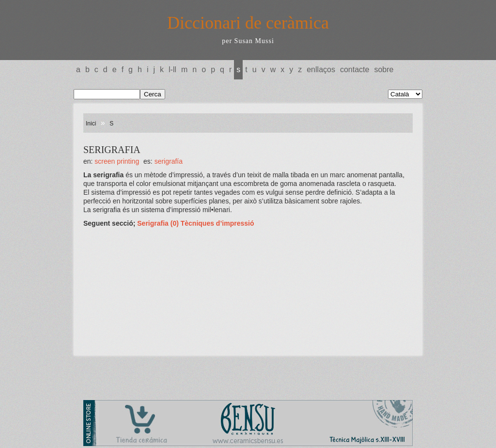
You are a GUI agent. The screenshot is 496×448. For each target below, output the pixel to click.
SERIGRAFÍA (169, 161)
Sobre (384, 70)
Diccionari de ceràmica (248, 23)
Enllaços (321, 70)
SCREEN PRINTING (117, 161)
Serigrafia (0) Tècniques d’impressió (195, 223)
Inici (91, 124)
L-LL (172, 70)
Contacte (355, 70)
